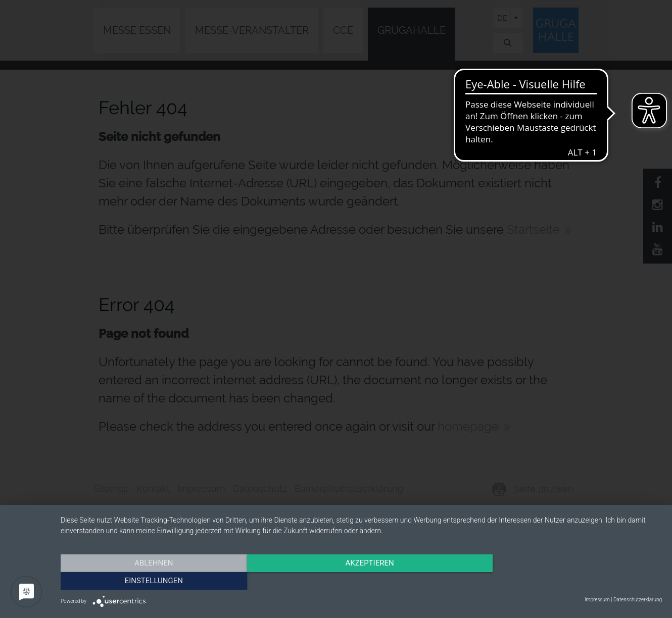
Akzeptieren (361, 580)
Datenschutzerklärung (638, 600)
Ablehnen (151, 580)
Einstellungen (572, 580)
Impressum (597, 600)
